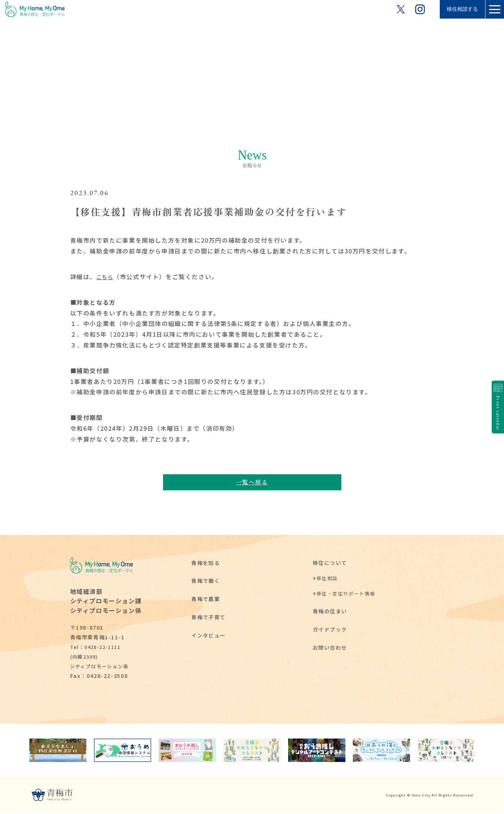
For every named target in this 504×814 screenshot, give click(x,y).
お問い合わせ (330, 649)
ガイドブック (330, 631)
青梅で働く (206, 582)
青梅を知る (206, 564)
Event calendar (495, 407)
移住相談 (327, 580)
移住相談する (456, 9)
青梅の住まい (330, 612)
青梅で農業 (206, 600)
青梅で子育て (209, 618)
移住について (330, 564)
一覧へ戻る (252, 482)
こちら (106, 277)
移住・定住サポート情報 (346, 595)
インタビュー (209, 636)
